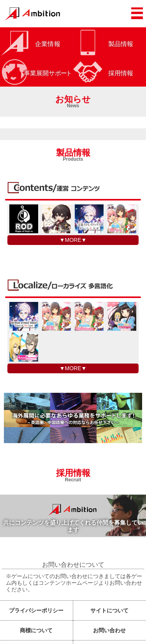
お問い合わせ (109, 630)
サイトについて (109, 610)
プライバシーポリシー (36, 610)
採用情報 (73, 474)
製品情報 (73, 153)
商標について (36, 630)
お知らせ (73, 100)
